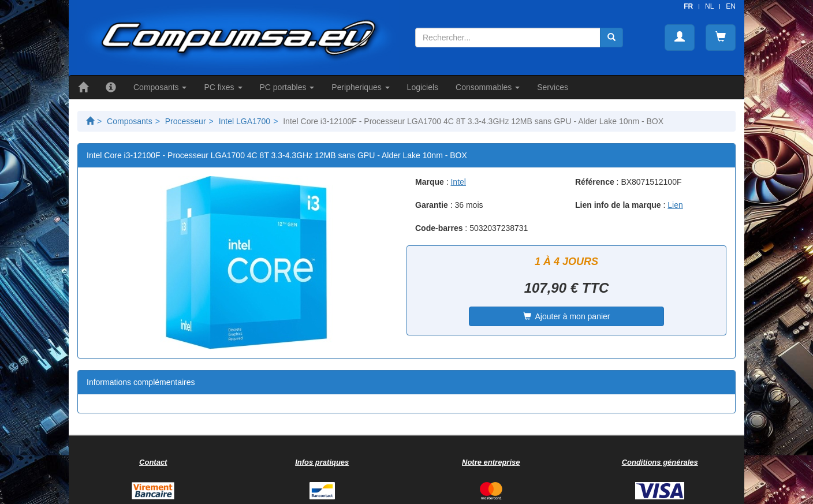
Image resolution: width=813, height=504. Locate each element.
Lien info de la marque (618, 205)
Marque (430, 182)
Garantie (432, 205)
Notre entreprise (491, 462)
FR (688, 6)
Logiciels (423, 87)
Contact (153, 462)
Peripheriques (360, 87)
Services (553, 87)
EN (731, 6)
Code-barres (439, 228)
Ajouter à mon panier (567, 316)
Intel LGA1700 (245, 121)
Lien (675, 205)
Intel (458, 182)
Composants (160, 87)
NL (709, 6)
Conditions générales (660, 462)
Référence (595, 182)
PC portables (287, 87)
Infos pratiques (322, 462)
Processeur (186, 121)
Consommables (488, 87)
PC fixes (223, 87)
